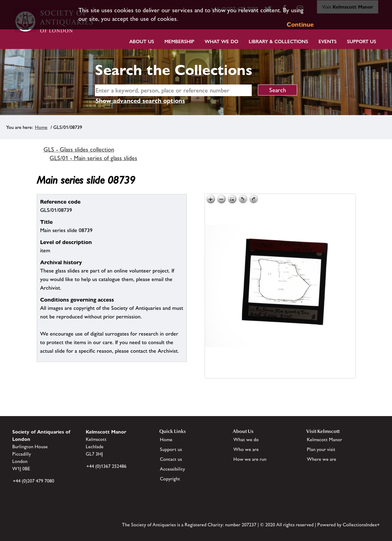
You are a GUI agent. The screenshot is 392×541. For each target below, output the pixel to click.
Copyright (170, 479)
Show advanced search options (140, 101)
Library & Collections (278, 41)
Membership (179, 41)
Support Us (362, 41)
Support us (171, 449)
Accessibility (172, 469)
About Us (142, 41)
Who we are (246, 449)
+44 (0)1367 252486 (106, 466)
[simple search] (173, 90)
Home (41, 127)
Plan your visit (321, 449)
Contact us (171, 459)
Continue (300, 24)
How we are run (250, 459)
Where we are (322, 459)
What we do (221, 41)
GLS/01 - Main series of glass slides (93, 158)
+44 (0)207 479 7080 (34, 481)
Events (328, 41)
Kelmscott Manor (324, 440)
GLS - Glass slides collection (79, 149)
